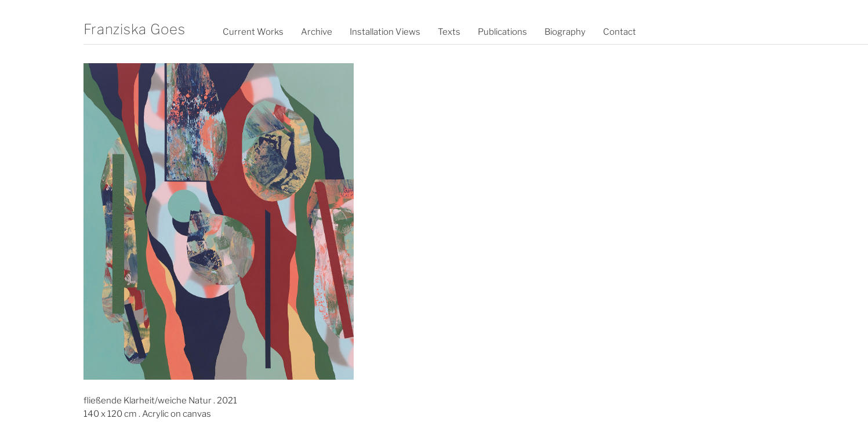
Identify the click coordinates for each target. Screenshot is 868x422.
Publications (502, 32)
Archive (317, 32)
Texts (449, 32)
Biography (565, 32)
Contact (620, 32)
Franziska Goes (135, 29)
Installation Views (385, 32)
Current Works (253, 32)
